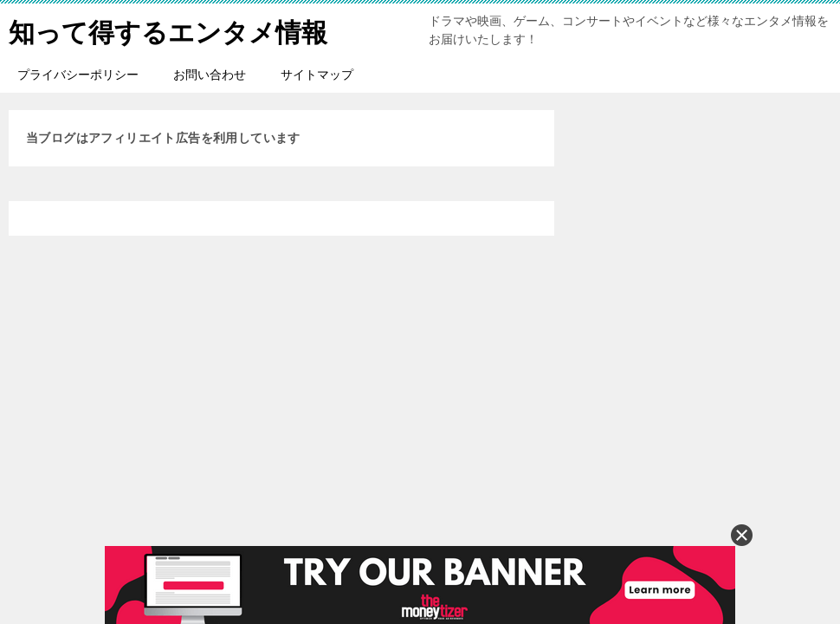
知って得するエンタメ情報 (168, 30)
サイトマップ (317, 75)
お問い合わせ (210, 75)
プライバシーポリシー (78, 75)
